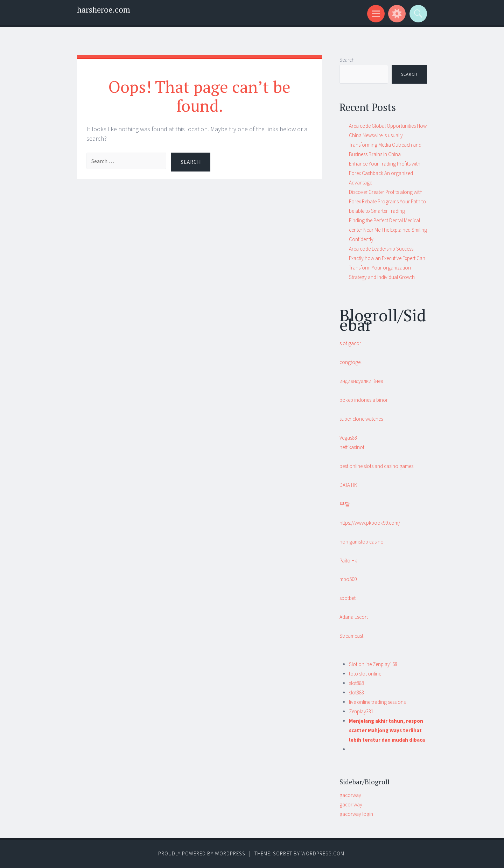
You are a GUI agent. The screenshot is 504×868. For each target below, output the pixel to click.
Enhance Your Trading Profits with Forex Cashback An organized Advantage (385, 173)
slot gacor (350, 343)
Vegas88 (348, 438)
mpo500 (348, 579)
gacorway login (356, 814)
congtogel (351, 362)
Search (347, 60)
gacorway (350, 795)
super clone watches (361, 419)
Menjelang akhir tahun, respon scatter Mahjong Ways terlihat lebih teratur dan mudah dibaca (387, 730)
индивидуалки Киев (361, 381)
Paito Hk (348, 561)
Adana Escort (354, 617)
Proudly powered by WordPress (202, 853)
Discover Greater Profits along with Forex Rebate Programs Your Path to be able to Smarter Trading (387, 201)
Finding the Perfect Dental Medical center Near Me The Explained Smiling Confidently (388, 230)
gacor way (351, 804)
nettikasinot (352, 447)
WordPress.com (323, 853)
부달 (345, 504)
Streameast (351, 636)
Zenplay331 (361, 711)
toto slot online (365, 674)
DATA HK (348, 485)
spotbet (348, 598)
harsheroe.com (104, 10)
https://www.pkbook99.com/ (370, 523)
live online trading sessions (377, 702)
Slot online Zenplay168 (373, 664)
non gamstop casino (362, 542)
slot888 (356, 683)
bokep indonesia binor (364, 400)
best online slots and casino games (376, 466)
